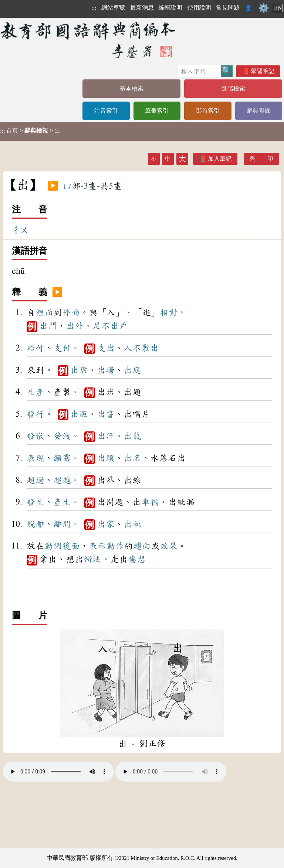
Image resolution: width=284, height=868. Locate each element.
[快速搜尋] (200, 71)
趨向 (142, 546)
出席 (79, 370)
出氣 (132, 436)
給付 (35, 348)
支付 (62, 348)
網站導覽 (113, 8)
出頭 (106, 458)
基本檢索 (132, 88)
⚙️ (264, 8)
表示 (98, 546)
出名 (132, 458)
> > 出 (30, 131)
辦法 (92, 559)
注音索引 (106, 111)
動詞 (53, 546)
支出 (106, 348)
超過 (35, 480)
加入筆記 (220, 159)
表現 (35, 458)
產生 (62, 502)
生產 (35, 392)
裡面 (44, 312)
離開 (62, 524)
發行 (35, 414)
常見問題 (228, 8)
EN (278, 8)
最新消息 (142, 8)
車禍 (150, 502)
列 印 (261, 159)
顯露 (62, 458)
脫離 (35, 524)
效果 (169, 546)
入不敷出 (141, 348)
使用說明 (199, 8)
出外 (75, 326)
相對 (169, 312)
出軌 (132, 524)
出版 (79, 414)
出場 (106, 370)
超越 (62, 480)
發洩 (62, 436)
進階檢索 (233, 88)
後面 (71, 546)
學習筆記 (263, 71)
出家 (106, 524)
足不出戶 (110, 326)
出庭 (132, 370)
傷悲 (137, 559)
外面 (71, 312)
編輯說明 (170, 8)
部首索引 (208, 111)
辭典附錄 (258, 111)
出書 (106, 414)
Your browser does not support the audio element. (58, 772)
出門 (48, 326)
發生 (35, 502)
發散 (35, 436)
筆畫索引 (157, 111)
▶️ (53, 186)
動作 (115, 546)
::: (94, 8)
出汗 (106, 436)
